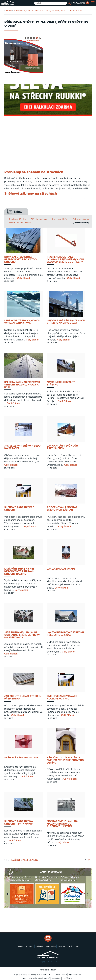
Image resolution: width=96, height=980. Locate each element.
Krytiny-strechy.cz (22, 975)
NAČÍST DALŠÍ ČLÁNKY (25, 860)
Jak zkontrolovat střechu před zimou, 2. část (65, 634)
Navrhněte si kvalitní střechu (62, 383)
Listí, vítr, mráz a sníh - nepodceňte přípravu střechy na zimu (20, 571)
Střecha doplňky (39, 219)
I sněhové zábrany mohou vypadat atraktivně (22, 322)
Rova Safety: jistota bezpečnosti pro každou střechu (21, 260)
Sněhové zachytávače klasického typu (62, 697)
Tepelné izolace (75, 975)
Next (88, 895)
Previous (8, 895)
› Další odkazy (68, 978)
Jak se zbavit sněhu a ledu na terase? (22, 447)
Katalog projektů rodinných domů (36, 978)
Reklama (40, 946)
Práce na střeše (60, 219)
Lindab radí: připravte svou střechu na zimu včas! (66, 322)
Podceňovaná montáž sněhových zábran (62, 509)
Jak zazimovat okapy (61, 569)
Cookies (61, 946)
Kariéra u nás (73, 946)
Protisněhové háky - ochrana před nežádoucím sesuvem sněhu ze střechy (65, 260)
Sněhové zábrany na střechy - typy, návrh (19, 823)
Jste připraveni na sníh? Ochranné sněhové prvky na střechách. (22, 635)
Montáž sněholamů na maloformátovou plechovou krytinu (62, 824)
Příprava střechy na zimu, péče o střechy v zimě (58, 11)
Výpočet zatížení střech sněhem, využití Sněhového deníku (65, 760)
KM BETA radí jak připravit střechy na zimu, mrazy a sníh (22, 385)
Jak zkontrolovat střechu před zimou (23, 697)
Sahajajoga (56, 978)
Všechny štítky (82, 223)
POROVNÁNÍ (81, 3)
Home (9, 11)
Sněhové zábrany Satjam (21, 758)
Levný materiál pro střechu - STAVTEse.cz (49, 975)
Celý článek (24, 278)
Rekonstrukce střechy (20, 223)
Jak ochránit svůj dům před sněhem (62, 447)
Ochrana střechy (81, 219)
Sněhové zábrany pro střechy (19, 509)
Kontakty (30, 946)
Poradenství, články (23, 11)
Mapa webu (51, 946)
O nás (21, 946)
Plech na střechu (17, 219)
